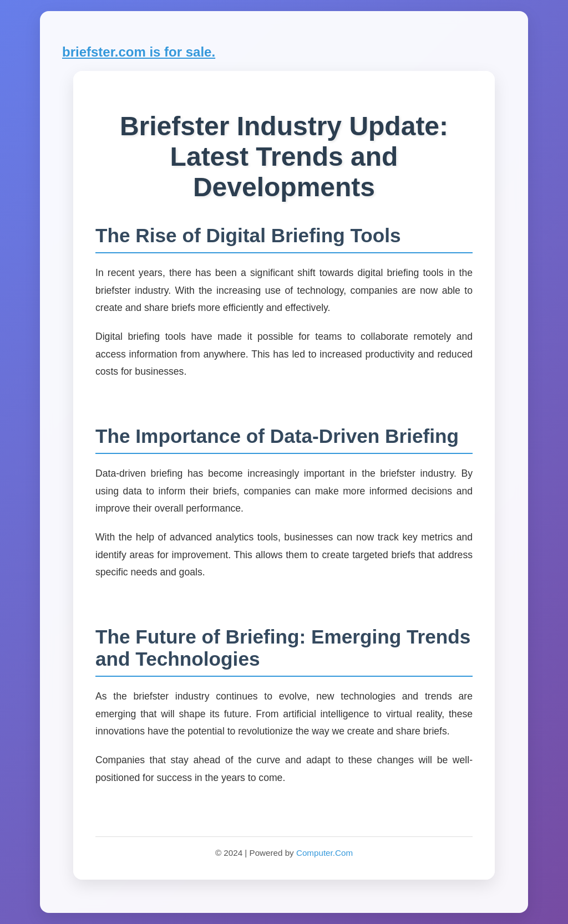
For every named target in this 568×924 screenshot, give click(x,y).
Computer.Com (324, 853)
